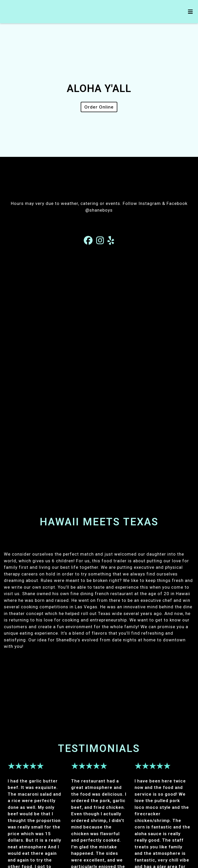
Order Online (99, 107)
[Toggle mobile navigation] (190, 12)
